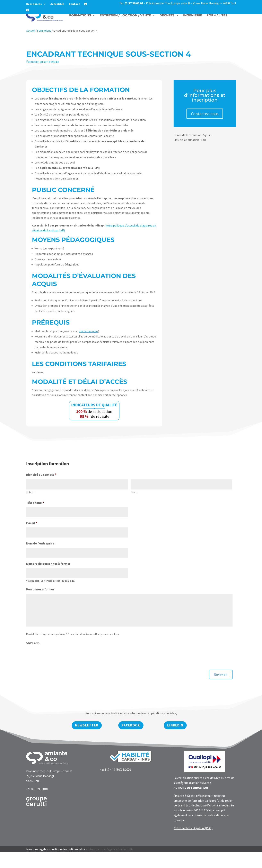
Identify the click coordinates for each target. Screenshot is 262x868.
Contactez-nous (205, 114)
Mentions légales (37, 849)
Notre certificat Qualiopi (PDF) (193, 828)
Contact (74, 4)
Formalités (217, 15)
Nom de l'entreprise (40, 543)
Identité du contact (41, 475)
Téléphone (35, 503)
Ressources (34, 4)
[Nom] (182, 484)
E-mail (32, 523)
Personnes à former (40, 589)
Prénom (31, 492)
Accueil (31, 31)
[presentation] (57, 655)
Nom (134, 492)
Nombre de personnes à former (48, 564)
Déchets (167, 15)
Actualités (57, 4)
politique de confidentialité (68, 849)
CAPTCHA (33, 643)
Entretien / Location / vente (125, 15)
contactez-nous (89, 331)
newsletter (87, 725)
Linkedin (175, 725)
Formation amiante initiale (43, 62)
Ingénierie (193, 15)
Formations (80, 15)
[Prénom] (77, 484)
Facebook (131, 725)
